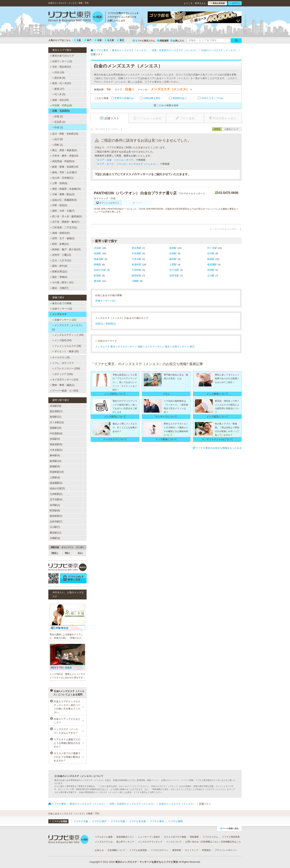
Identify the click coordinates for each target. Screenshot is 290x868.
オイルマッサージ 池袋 (130, 347)
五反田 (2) (59, 122)
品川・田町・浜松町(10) (64, 134)
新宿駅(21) (55, 417)
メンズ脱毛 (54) (62, 340)
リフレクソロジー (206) (66, 369)
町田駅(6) (55, 511)
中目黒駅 (137, 253)
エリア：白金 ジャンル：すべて (115, 160)
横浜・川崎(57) (59, 288)
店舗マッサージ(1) (105, 301)
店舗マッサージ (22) (64, 320)
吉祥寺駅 (174, 276)
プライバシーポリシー (226, 850)
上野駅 (173, 265)
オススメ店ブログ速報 (175, 837)
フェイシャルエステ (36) (67, 346)
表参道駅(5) (56, 444)
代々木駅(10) (57, 422)
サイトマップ (192, 850)
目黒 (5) (58, 116)
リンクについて (174, 842)
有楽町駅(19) (57, 472)
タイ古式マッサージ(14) (64, 380)
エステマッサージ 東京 (157, 347)
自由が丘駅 (100, 270)
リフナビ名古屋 (137, 821)
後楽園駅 (212, 265)
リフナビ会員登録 (138, 850)
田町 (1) (58, 145)
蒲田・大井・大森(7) (62, 211)
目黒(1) (99, 324)
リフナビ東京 (157, 821)
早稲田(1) (111, 324)
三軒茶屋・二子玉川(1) (64, 228)
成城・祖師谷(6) (60, 233)
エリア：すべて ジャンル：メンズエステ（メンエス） (127, 164)
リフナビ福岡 (175, 821)
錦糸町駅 (137, 276)
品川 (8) (58, 139)
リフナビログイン (159, 850)
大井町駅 (137, 270)
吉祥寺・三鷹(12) (61, 255)
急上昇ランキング (125, 842)
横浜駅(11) (55, 533)
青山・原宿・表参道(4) (64, 150)
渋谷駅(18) (55, 406)
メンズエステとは (104, 842)
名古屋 (109, 40)
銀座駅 (211, 259)
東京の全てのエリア (62, 56)
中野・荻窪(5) (59, 205)
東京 (121, 40)
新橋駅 (97, 265)
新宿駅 (173, 248)
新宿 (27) (58, 89)
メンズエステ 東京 (105, 347)
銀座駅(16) (55, 461)
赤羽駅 (211, 270)
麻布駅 (173, 259)
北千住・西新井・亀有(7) (65, 222)
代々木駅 (212, 248)
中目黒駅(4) (56, 433)
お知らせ (99, 850)
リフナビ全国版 (58, 821)
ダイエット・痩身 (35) (66, 351)
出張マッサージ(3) (61, 61)
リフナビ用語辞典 (231, 837)
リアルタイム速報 (104, 837)
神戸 (88, 40)
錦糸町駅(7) (56, 516)
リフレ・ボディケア (62, 363)
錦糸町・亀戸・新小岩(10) (65, 249)
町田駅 (97, 276)
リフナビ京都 (118, 821)
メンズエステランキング (150, 842)
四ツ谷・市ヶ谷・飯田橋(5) (66, 216)
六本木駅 (137, 259)
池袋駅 (97, 253)
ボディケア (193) (63, 374)
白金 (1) (58, 127)
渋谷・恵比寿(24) (60, 67)
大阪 (78, 40)
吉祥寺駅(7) (56, 522)
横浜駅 (97, 281)
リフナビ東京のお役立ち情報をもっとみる (217, 448)
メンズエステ (58, 314)
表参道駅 (99, 259)
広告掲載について (116, 850)
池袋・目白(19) (59, 100)
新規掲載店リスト (125, 837)
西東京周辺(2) (59, 272)
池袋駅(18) (55, 428)
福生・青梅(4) (59, 277)
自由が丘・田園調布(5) (64, 200)
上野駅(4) (55, 478)
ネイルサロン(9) (60, 357)
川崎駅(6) (55, 538)
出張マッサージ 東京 (183, 347)
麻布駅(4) (55, 455)
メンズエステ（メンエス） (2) (68, 327)
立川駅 (211, 276)
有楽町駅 (137, 265)
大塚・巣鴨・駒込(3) (62, 194)
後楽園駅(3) (56, 483)
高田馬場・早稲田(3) (62, 161)
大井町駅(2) (56, 494)
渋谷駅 (97, 248)
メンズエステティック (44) (68, 335)
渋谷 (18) (58, 72)
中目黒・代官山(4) (61, 105)
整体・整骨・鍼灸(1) (62, 385)
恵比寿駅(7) (56, 411)
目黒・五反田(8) (60, 111)
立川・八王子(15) (61, 261)
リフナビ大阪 (81, 821)
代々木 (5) (59, 94)
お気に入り (177, 41)
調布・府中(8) (59, 266)
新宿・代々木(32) (60, 83)
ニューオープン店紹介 (149, 837)
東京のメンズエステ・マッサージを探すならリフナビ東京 (147, 862)
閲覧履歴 (163, 41)
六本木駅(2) (56, 450)
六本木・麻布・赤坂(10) (64, 156)
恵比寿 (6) (59, 78)
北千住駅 (174, 270)
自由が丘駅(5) (57, 488)
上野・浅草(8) (59, 183)
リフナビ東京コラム (144, 41)
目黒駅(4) (55, 439)
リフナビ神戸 (99, 821)
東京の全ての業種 (61, 303)
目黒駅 (173, 253)
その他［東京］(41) (62, 282)
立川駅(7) (55, 527)
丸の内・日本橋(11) (62, 178)
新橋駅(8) (55, 466)
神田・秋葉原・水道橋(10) (65, 189)
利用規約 (206, 850)
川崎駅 (135, 281)
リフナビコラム (210, 837)
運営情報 (177, 850)
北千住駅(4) (56, 499)
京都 (98, 40)
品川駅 (211, 253)
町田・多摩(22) (59, 244)
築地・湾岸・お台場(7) (64, 172)
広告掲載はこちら (210, 842)
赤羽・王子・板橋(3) (62, 238)
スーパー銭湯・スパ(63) (64, 391)
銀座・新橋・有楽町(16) (64, 167)
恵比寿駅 (137, 248)
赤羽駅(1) (55, 505)
